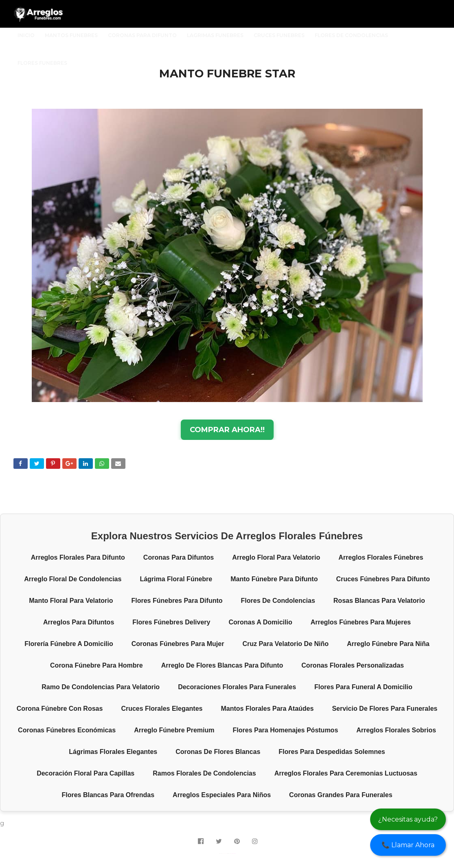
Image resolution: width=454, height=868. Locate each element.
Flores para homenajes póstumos (286, 730)
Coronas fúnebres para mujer (178, 644)
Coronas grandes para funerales (341, 795)
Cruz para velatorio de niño (285, 644)
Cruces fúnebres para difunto (383, 579)
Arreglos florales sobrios (396, 730)
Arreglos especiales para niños (222, 795)
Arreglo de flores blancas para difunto (222, 665)
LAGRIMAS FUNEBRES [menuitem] (215, 35)
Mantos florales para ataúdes (267, 709)
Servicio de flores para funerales (385, 709)
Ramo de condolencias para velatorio (101, 687)
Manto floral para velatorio (71, 601)
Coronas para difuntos (179, 557)
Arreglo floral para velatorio (276, 557)
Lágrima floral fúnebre (176, 579)
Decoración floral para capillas (86, 773)
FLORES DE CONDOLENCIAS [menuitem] (351, 35)
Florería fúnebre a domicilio (69, 644)
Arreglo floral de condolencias (73, 579)
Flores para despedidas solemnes (332, 752)
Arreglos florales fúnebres (381, 557)
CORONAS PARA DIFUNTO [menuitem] (142, 35)
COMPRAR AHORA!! (227, 430)
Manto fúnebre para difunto (274, 579)
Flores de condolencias (278, 601)
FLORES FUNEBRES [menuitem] (42, 63)
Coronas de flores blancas (218, 752)
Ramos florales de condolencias (204, 773)
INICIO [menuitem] (26, 35)
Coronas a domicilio (260, 622)
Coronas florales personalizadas (353, 665)
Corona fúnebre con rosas (60, 709)
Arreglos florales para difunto (78, 557)
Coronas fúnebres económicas (67, 730)
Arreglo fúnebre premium (174, 730)
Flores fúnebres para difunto (177, 601)
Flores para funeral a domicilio (363, 687)
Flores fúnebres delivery (171, 622)
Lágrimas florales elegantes (113, 752)
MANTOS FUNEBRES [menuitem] (71, 35)
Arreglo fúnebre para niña (388, 644)
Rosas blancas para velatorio (379, 601)
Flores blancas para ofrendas (108, 795)
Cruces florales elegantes (162, 709)
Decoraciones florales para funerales (237, 687)
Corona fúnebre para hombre (97, 665)
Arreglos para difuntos (79, 622)
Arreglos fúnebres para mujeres (361, 622)
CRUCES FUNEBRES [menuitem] (279, 35)
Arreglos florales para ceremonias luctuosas (346, 773)
